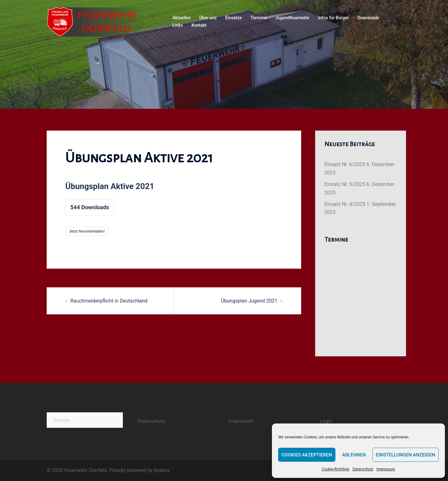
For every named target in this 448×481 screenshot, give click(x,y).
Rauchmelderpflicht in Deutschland (109, 301)
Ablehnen (354, 455)
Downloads (368, 18)
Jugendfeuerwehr (292, 18)
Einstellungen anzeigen (406, 455)
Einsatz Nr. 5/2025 (345, 184)
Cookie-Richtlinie (336, 469)
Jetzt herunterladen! (87, 231)
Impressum (386, 469)
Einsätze (233, 18)
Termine (258, 18)
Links (177, 25)
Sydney (162, 470)
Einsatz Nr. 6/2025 (345, 164)
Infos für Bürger (334, 18)
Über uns (208, 18)
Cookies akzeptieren (307, 455)
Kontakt (199, 25)
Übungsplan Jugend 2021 (249, 301)
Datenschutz (363, 469)
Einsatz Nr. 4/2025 (345, 204)
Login (326, 421)
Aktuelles (181, 18)
